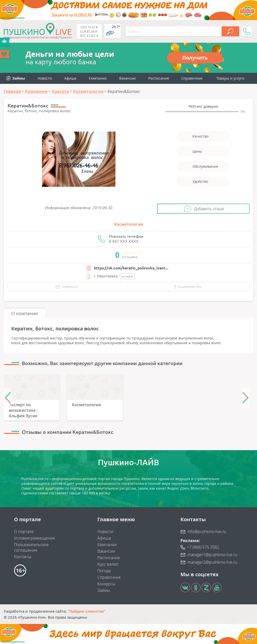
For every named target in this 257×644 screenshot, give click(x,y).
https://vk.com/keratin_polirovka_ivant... (131, 268)
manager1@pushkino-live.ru (212, 555)
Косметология (129, 224)
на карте (127, 276)
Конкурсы (106, 584)
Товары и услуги (230, 78)
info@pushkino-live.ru (207, 532)
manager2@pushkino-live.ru (212, 562)
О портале (24, 532)
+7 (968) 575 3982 (203, 547)
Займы (104, 590)
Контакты (23, 557)
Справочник (192, 78)
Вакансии (127, 78)
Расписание (109, 558)
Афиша (70, 78)
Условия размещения (34, 538)
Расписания (159, 78)
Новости (45, 78)
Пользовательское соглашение (31, 547)
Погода (104, 571)
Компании (98, 78)
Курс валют (108, 564)
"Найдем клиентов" (86, 611)
